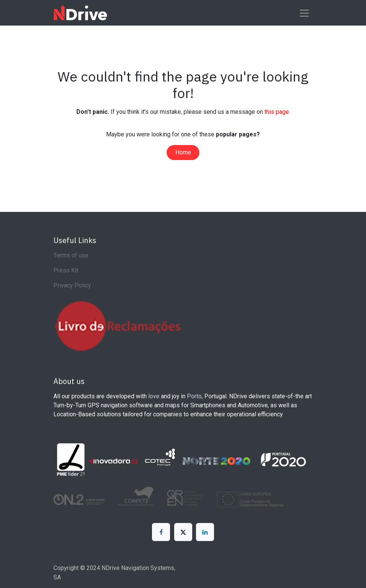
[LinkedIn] (205, 532)
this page (277, 112)
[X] (183, 532)
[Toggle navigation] (304, 13)
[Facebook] (161, 532)
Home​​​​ (183, 152)
